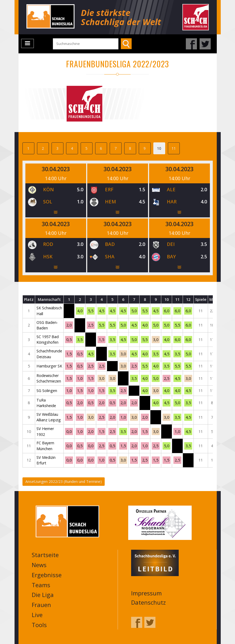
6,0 (167, 311)
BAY (171, 256)
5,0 (134, 311)
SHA (110, 256)
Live (37, 615)
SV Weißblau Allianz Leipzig (49, 417)
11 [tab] (174, 148)
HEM (110, 202)
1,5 (102, 340)
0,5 (69, 340)
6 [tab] (101, 148)
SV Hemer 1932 (45, 431)
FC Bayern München (45, 446)
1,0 (80, 378)
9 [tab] (145, 148)
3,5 (80, 340)
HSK (48, 256)
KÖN (49, 189)
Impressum (146, 593)
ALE (171, 189)
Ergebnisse (47, 575)
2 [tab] (43, 148)
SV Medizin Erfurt (46, 460)
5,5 (91, 311)
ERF (109, 189)
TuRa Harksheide (46, 403)
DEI (171, 244)
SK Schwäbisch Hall (49, 311)
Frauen (41, 605)
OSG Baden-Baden (47, 325)
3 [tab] (57, 148)
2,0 (69, 325)
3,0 (156, 340)
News (39, 565)
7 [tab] (116, 148)
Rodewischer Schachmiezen (49, 378)
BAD (110, 244)
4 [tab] (72, 148)
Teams (41, 585)
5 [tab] (86, 148)
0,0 (69, 431)
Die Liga (43, 595)
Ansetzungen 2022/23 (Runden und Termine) (64, 481)
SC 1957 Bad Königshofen (48, 340)
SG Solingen (47, 391)
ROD (48, 244)
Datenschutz (148, 602)
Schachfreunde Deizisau (49, 354)
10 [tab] (159, 148)
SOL (48, 202)
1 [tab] (28, 148)
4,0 (80, 311)
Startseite (45, 555)
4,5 (102, 311)
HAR (172, 202)
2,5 (91, 325)
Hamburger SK (49, 366)
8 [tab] (130, 148)
